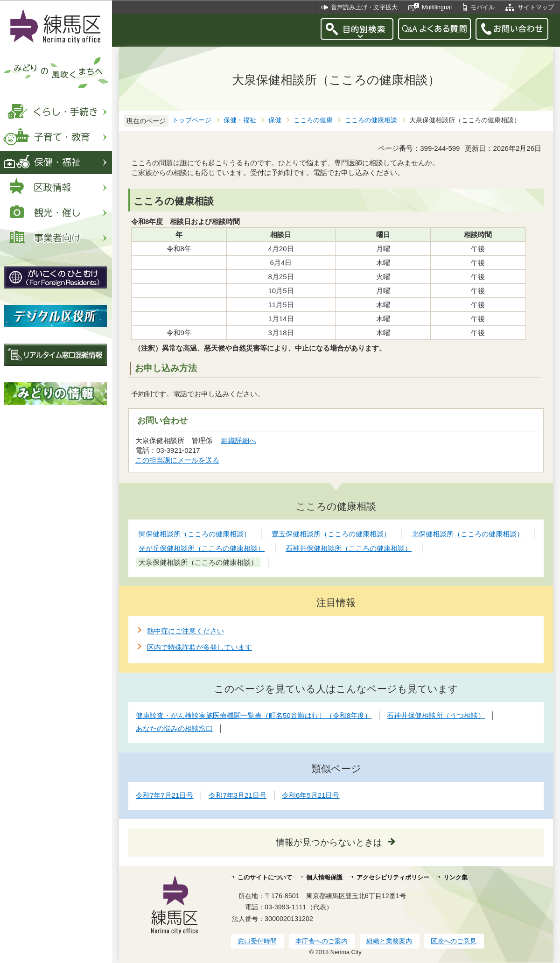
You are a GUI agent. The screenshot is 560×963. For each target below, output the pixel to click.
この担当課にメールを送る (177, 460)
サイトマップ (536, 7)
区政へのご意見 (454, 941)
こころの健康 (313, 120)
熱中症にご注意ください (185, 631)
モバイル (483, 7)
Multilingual (437, 7)
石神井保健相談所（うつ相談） (436, 715)
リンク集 (455, 877)
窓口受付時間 (257, 941)
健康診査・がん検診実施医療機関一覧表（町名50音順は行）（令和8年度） (254, 715)
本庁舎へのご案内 (322, 941)
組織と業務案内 (389, 941)
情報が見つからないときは (329, 842)
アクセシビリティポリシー (393, 877)
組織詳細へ (239, 440)
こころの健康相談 (371, 120)
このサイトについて (265, 877)
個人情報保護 (324, 877)
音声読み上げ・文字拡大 (364, 7)
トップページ (192, 120)
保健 (275, 120)
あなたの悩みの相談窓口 (174, 728)
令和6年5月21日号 (311, 795)
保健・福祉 (240, 120)
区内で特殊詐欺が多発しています (199, 647)
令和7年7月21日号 (164, 795)
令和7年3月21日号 (237, 795)
